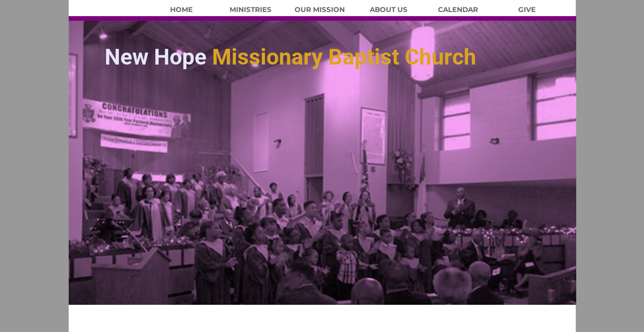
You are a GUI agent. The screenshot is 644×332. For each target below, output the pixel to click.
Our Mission (320, 10)
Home (181, 10)
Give (527, 10)
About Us (389, 10)
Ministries (251, 10)
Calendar (458, 10)
